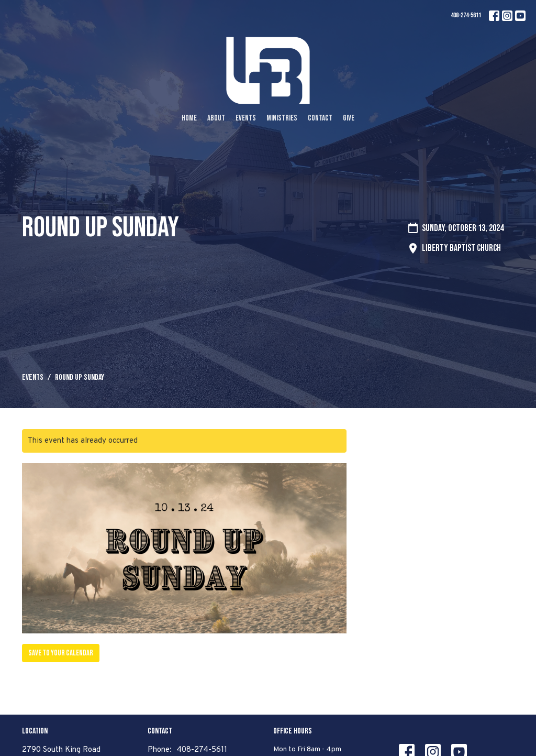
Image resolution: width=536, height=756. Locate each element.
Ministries (282, 118)
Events (246, 118)
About (216, 118)
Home (189, 118)
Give (349, 118)
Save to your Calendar (61, 653)
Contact (320, 118)
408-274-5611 (466, 15)
